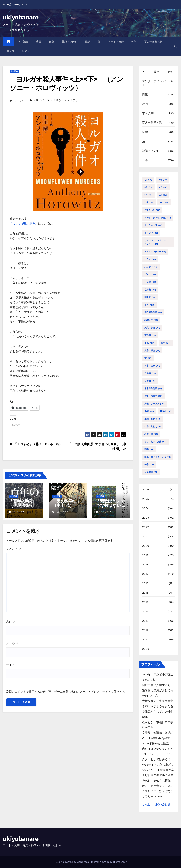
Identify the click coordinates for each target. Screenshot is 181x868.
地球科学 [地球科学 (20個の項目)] (151, 320)
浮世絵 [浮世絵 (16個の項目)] (166, 411)
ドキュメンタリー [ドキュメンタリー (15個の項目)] (155, 252)
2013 (145, 611)
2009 (146, 649)
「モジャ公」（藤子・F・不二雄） (36, 444)
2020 (146, 546)
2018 (145, 564)
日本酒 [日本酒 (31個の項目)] (150, 381)
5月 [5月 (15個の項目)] (148, 195)
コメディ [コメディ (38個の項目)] (151, 233)
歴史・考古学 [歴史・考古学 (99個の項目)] (153, 396)
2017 (145, 574)
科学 (134, 42)
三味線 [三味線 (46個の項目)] (150, 282)
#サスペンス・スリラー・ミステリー (57, 100)
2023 (146, 518)
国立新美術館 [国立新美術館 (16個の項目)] (153, 312)
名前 (11, 622)
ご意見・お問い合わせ (156, 804)
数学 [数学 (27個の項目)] (166, 343)
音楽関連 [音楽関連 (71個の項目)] (151, 472)
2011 (145, 630)
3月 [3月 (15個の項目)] (148, 187)
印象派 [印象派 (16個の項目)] (150, 297)
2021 (145, 536)
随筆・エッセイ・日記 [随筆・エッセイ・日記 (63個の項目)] (158, 457)
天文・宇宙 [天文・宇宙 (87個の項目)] (152, 328)
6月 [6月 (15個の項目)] (163, 195)
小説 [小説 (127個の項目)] (150, 343)
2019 (145, 555)
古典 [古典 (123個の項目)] (150, 305)
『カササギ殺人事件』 (24, 223)
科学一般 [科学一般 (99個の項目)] (151, 434)
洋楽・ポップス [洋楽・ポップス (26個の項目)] (154, 404)
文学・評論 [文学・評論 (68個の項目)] (152, 350)
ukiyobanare (20, 17)
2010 (145, 639)
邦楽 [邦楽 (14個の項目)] (149, 449)
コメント (14, 549)
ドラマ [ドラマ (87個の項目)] (150, 259)
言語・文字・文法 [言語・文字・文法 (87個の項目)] (155, 442)
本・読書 (23, 42)
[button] (176, 46)
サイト (10, 665)
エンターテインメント (19, 51)
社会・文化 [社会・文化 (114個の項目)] (153, 426)
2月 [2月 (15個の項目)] (163, 180)
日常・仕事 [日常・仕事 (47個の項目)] (152, 366)
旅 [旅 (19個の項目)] (148, 358)
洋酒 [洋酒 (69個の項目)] (149, 411)
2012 (145, 621)
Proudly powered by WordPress (72, 862)
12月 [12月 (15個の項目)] (149, 202)
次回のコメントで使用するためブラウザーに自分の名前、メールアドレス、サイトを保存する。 (67, 692)
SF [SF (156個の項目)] (164, 202)
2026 (146, 490)
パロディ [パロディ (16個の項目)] (151, 267)
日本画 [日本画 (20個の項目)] (150, 373)
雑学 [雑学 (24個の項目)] (149, 465)
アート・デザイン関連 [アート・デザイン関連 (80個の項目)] (158, 218)
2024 (146, 508)
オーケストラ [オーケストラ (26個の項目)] (153, 225)
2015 (145, 593)
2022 (146, 527)
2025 (146, 499)
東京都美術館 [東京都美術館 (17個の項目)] (153, 388)
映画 (39, 42)
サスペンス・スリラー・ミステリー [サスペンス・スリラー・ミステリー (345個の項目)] (157, 243)
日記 (88, 42)
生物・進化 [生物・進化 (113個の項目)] (153, 419)
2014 (145, 602)
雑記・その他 (70, 42)
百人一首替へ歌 (153, 42)
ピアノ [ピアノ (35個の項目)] (150, 274)
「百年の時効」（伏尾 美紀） (23, 503)
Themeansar (120, 862)
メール (12, 643)
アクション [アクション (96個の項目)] (152, 210)
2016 (145, 583)
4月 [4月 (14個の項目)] (163, 187)
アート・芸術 (116, 42)
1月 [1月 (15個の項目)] (148, 180)
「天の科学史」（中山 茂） (67, 503)
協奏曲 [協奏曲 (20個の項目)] (150, 290)
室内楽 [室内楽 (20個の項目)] (150, 335)
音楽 (52, 42)
